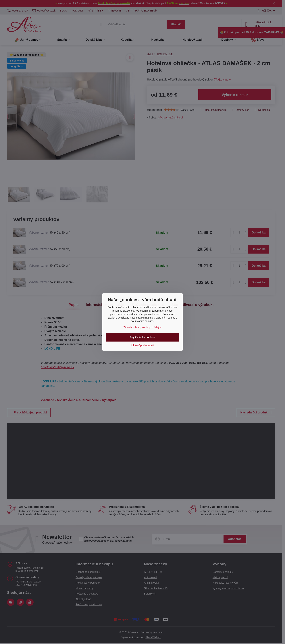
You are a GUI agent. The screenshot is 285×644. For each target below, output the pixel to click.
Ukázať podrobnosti (142, 345)
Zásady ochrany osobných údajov (143, 327)
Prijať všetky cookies (143, 337)
